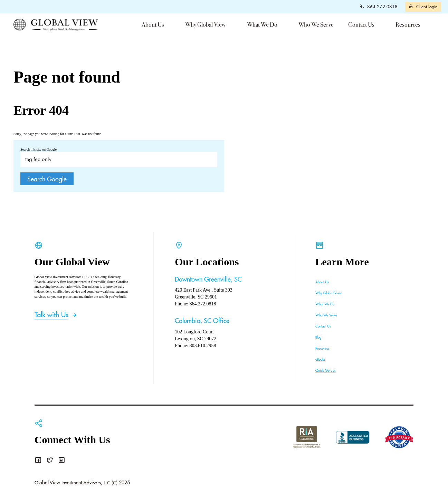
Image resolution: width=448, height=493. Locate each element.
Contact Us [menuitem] (361, 25)
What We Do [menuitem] (262, 25)
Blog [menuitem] (318, 337)
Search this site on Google (39, 149)
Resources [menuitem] (408, 25)
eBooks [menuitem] (320, 359)
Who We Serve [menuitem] (316, 25)
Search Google (47, 179)
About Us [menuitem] (153, 25)
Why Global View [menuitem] (205, 25)
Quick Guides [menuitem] (326, 370)
